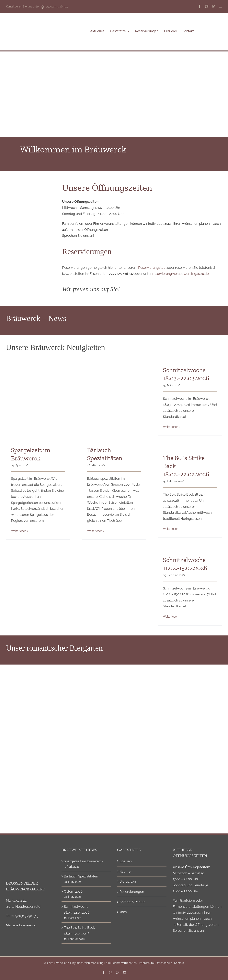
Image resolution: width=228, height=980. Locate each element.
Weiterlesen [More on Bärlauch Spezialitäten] (95, 531)
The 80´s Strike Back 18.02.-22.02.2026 (79, 931)
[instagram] (207, 6)
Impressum (147, 963)
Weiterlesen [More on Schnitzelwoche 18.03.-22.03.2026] (171, 427)
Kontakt (179, 963)
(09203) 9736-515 (25, 916)
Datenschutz (164, 963)
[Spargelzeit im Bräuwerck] (38, 400)
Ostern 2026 (73, 891)
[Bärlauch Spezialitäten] (114, 400)
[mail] (221, 6)
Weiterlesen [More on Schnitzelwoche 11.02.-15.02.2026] (171, 617)
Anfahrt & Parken (132, 902)
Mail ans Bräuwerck (21, 925)
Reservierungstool (152, 268)
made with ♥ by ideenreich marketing (79, 963)
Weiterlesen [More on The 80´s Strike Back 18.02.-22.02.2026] (171, 529)
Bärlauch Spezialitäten (81, 876)
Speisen (126, 861)
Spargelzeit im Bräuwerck (84, 861)
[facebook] (200, 6)
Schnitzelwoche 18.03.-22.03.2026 (77, 910)
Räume (125, 871)
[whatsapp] (214, 6)
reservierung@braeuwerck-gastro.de (181, 274)
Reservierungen (132, 892)
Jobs (123, 912)
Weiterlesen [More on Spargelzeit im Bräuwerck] (19, 531)
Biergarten (128, 881)
